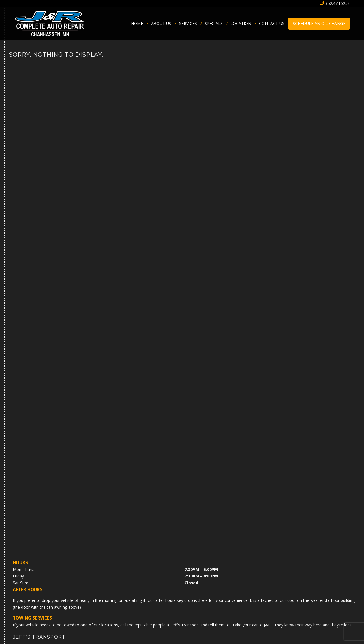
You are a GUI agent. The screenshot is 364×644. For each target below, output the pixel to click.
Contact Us (272, 23)
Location (243, 23)
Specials (216, 23)
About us (163, 23)
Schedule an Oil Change (319, 23)
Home (139, 23)
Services (190, 23)
